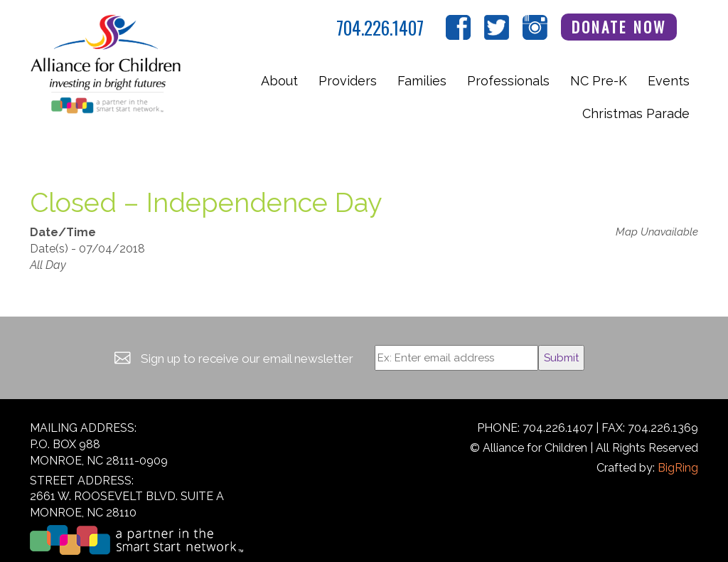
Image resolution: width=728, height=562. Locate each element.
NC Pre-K (599, 81)
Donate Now (619, 27)
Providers (348, 81)
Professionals (508, 81)
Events (669, 81)
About (279, 81)
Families (422, 81)
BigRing (678, 468)
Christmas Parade (636, 113)
